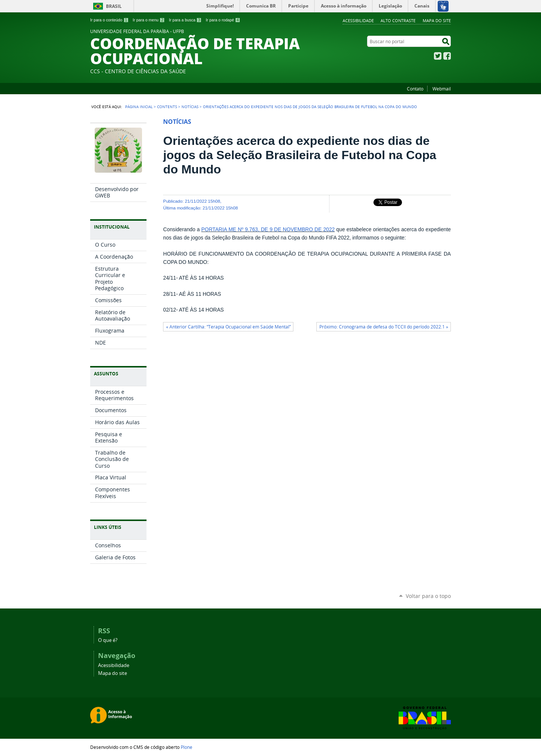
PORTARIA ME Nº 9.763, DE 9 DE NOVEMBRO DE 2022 (268, 230)
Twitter (438, 56)
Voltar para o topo (428, 596)
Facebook (447, 56)
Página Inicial (139, 107)
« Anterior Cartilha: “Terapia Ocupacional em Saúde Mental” (228, 327)
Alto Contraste (398, 20)
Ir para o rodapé (223, 20)
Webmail (442, 89)
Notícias (190, 107)
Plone (187, 747)
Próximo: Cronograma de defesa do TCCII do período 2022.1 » (384, 327)
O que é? (108, 640)
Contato (415, 89)
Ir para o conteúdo (109, 20)
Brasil (114, 6)
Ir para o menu (149, 20)
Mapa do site (437, 20)
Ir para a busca (185, 20)
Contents (167, 107)
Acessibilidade (358, 20)
